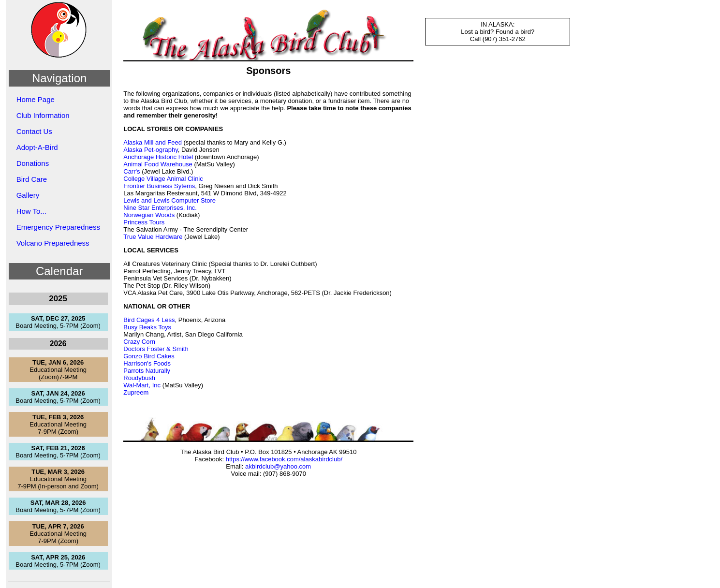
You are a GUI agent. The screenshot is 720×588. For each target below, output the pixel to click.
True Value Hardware (153, 237)
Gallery (28, 195)
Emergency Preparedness (58, 227)
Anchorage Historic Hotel (158, 157)
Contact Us (34, 131)
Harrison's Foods (147, 363)
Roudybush (139, 378)
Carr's (132, 171)
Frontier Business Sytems (159, 186)
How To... (31, 211)
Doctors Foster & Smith (156, 349)
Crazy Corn (139, 342)
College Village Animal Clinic (163, 179)
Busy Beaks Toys (147, 327)
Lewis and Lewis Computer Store (169, 200)
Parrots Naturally (147, 371)
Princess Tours (144, 222)
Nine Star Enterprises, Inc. (160, 208)
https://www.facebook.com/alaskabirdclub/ (284, 459)
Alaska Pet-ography (151, 150)
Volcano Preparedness (53, 243)
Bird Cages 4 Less (149, 320)
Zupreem (136, 392)
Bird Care (32, 179)
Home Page (36, 99)
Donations (33, 163)
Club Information (43, 115)
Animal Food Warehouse (158, 164)
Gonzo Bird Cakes (149, 356)
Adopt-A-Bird (37, 147)
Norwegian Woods (149, 215)
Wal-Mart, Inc (142, 385)
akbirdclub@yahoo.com (278, 466)
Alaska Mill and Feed (153, 142)
